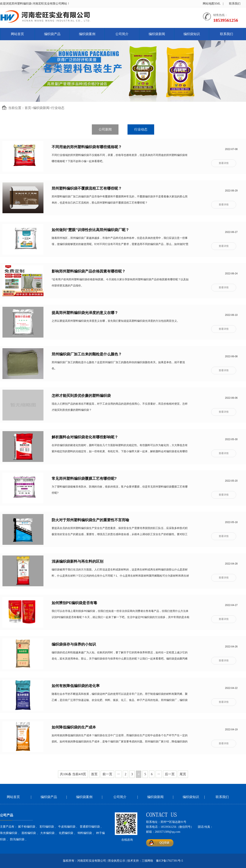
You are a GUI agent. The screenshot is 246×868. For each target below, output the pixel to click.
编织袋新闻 (157, 34)
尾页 (183, 774)
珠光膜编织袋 (9, 833)
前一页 (107, 774)
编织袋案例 (87, 34)
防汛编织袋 (17, 839)
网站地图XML (212, 4)
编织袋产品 (52, 34)
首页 (28, 108)
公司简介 (122, 34)
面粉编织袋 (29, 833)
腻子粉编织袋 (27, 827)
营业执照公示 (117, 861)
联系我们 (235, 4)
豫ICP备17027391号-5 (169, 861)
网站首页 (17, 34)
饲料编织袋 (85, 833)
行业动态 (58, 108)
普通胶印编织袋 (90, 827)
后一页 (170, 774)
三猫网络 (147, 861)
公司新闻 (105, 129)
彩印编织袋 (47, 827)
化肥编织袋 (66, 833)
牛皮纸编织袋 (67, 827)
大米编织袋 (47, 833)
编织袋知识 (192, 34)
